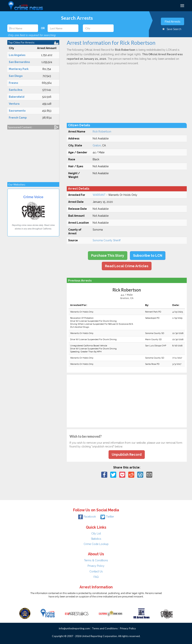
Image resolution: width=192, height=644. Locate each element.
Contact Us (96, 571)
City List (96, 534)
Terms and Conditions (105, 628)
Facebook (87, 517)
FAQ (96, 577)
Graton (97, 145)
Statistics (96, 539)
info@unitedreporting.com (74, 628)
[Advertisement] (33, 154)
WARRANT (99, 195)
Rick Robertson (102, 132)
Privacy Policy (96, 566)
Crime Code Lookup (96, 544)
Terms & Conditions (96, 560)
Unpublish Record (127, 454)
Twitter (107, 517)
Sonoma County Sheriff (107, 240)
